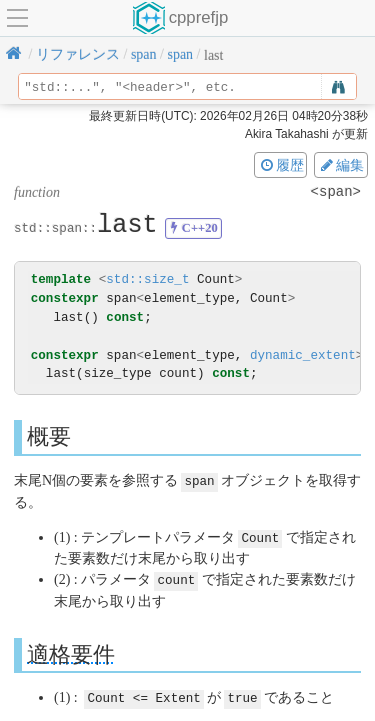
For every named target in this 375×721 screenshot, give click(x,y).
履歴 (281, 165)
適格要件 (71, 651)
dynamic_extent (303, 355)
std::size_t (147, 279)
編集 (341, 165)
